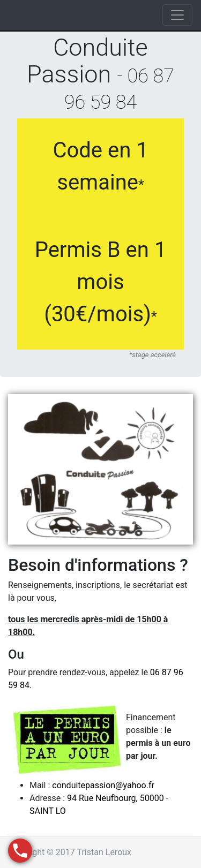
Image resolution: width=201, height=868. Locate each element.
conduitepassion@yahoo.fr (103, 785)
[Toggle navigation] (177, 15)
